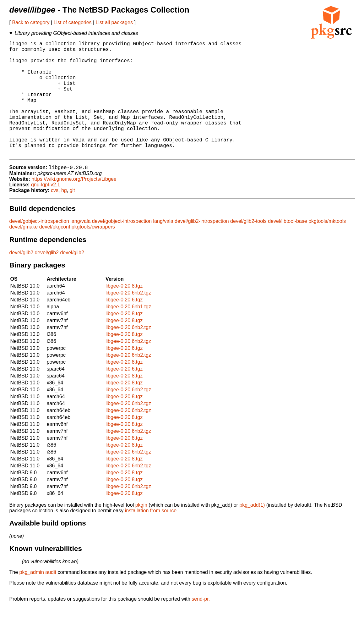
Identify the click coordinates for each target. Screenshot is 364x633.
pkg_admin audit (38, 598)
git (72, 216)
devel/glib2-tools (248, 247)
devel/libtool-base (288, 247)
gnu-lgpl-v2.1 (46, 211)
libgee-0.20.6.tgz (124, 326)
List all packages (114, 22)
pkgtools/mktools (327, 247)
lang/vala (80, 247)
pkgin (141, 531)
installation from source (151, 537)
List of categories (73, 22)
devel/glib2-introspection (202, 247)
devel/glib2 (22, 279)
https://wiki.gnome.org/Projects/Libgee (74, 205)
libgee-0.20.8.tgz (124, 312)
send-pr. (201, 625)
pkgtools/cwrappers (93, 253)
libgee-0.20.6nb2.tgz (128, 319)
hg (64, 216)
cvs (55, 216)
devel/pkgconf (55, 253)
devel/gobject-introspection (39, 247)
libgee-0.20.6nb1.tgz (128, 333)
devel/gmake (24, 253)
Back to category (31, 22)
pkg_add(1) (252, 531)
